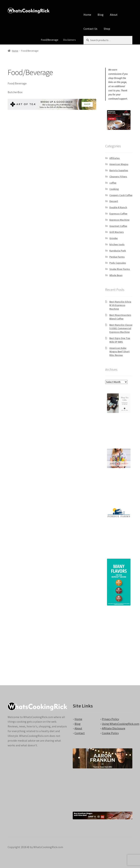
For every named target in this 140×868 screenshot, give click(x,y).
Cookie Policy (110, 733)
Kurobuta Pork (118, 251)
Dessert (114, 201)
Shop (107, 29)
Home (87, 15)
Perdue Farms (117, 257)
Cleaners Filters (118, 177)
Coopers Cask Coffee (121, 195)
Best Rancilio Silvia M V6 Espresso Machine (120, 305)
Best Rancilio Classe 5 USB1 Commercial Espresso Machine (121, 328)
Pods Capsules (118, 263)
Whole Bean (116, 275)
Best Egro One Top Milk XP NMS (120, 340)
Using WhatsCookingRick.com (121, 724)
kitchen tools (117, 244)
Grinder (114, 238)
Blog (101, 15)
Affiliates (115, 158)
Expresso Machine (119, 220)
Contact (80, 733)
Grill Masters (117, 232)
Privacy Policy (110, 719)
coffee (113, 183)
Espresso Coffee (118, 214)
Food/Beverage (50, 40)
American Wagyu (119, 164)
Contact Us (90, 29)
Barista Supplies (119, 170)
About (114, 15)
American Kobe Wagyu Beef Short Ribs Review (119, 352)
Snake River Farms (120, 269)
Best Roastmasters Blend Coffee (120, 317)
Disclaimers (70, 40)
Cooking (114, 189)
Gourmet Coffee (118, 226)
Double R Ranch (118, 207)
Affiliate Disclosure (114, 728)
